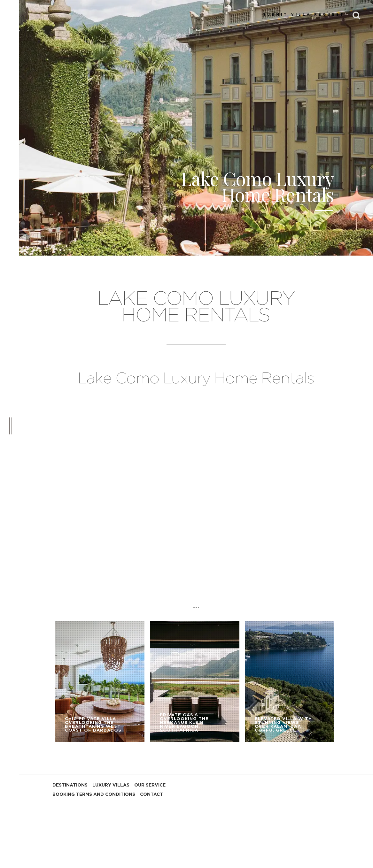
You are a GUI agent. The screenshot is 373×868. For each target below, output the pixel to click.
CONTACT (152, 795)
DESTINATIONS (70, 785)
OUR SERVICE (150, 785)
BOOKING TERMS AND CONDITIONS (94, 795)
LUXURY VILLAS (111, 785)
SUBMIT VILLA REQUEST (304, 15)
